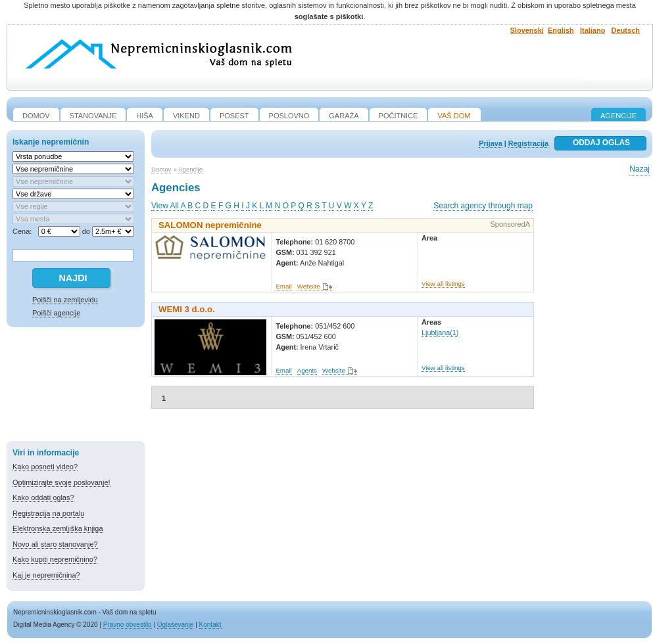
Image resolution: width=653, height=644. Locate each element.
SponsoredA (510, 224)
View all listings (443, 284)
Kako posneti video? (45, 467)
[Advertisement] (76, 386)
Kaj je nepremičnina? (46, 575)
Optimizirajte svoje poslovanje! (61, 482)
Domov (161, 169)
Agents (307, 370)
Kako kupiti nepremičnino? (55, 559)
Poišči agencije (56, 313)
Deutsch (626, 30)
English (561, 30)
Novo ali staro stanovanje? (55, 544)
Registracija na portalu (48, 513)
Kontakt (210, 625)
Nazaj (640, 169)
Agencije (618, 116)
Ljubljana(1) (440, 333)
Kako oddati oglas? (43, 497)
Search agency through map (483, 206)
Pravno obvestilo (128, 625)
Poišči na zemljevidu (65, 300)
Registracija (528, 143)
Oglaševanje (176, 625)
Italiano (593, 30)
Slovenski (527, 30)
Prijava (490, 143)
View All (165, 206)
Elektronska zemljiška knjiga (58, 528)
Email (283, 286)
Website (309, 286)
